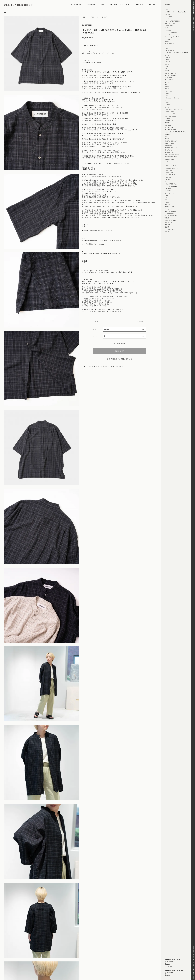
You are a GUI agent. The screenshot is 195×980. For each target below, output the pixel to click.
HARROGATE (169, 80)
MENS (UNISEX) (78, 5)
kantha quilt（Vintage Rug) (174, 109)
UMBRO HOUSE (170, 207)
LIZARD (167, 118)
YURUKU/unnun (170, 220)
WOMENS (91, 5)
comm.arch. (169, 25)
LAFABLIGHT (169, 120)
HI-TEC (167, 82)
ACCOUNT (126, 5)
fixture (167, 59)
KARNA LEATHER (170, 114)
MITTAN (167, 123)
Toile (166, 200)
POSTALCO (169, 170)
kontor (167, 102)
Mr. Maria (168, 125)
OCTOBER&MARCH (171, 157)
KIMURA (167, 105)
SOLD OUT (119, 351)
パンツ (105, 367)
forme (167, 55)
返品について (122, 367)
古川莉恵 (168, 225)
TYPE (166, 195)
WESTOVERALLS (170, 211)
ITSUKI (167, 89)
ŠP (166, 182)
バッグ (112, 367)
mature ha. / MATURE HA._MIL (175, 132)
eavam (167, 46)
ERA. (166, 48)
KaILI (166, 100)
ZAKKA (101, 5)
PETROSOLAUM (170, 166)
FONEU (167, 57)
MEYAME (167, 139)
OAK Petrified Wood (172, 154)
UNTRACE (168, 204)
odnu (167, 164)
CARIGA (167, 34)
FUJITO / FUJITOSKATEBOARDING (176, 53)
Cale (166, 28)
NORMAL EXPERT (171, 152)
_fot (166, 68)
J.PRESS (168, 93)
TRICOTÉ (168, 191)
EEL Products (169, 50)
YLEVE (167, 218)
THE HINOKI (169, 188)
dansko (167, 39)
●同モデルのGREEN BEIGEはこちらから (97, 231)
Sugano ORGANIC (171, 186)
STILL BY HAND (170, 175)
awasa (167, 10)
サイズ (95, 336)
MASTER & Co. (170, 143)
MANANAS (168, 145)
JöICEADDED (87, 25)
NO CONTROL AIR (171, 148)
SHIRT (104, 17)
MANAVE (168, 134)
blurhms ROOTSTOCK (172, 21)
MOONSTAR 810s (171, 130)
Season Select (170, 229)
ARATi (167, 19)
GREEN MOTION (170, 73)
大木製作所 (168, 222)
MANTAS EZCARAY (171, 141)
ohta (166, 161)
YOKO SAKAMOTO (171, 216)
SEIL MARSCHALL (171, 184)
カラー (95, 329)
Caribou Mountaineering (173, 32)
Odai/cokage (169, 159)
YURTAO (167, 231)
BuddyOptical (170, 23)
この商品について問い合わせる (119, 359)
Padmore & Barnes (171, 168)
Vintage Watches (171, 209)
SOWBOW (168, 177)
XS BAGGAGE (169, 213)
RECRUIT (153, 5)
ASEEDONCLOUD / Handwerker (176, 12)
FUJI (166, 66)
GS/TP (167, 71)
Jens (166, 96)
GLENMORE (169, 77)
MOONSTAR (169, 127)
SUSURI (167, 179)
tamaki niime (169, 193)
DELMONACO (169, 44)
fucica (167, 64)
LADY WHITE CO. (170, 116)
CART (114, 5)
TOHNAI (167, 202)
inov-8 (167, 87)
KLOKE (167, 107)
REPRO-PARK (169, 173)
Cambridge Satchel (172, 37)
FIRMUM (167, 62)
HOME (84, 17)
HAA (166, 84)
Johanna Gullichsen (172, 98)
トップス (97, 367)
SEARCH (138, 5)
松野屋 (167, 227)
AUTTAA (167, 14)
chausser (168, 30)
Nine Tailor (169, 150)
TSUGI (167, 197)
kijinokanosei (170, 111)
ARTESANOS (169, 16)
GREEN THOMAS (170, 75)
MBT (166, 136)
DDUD (167, 41)
